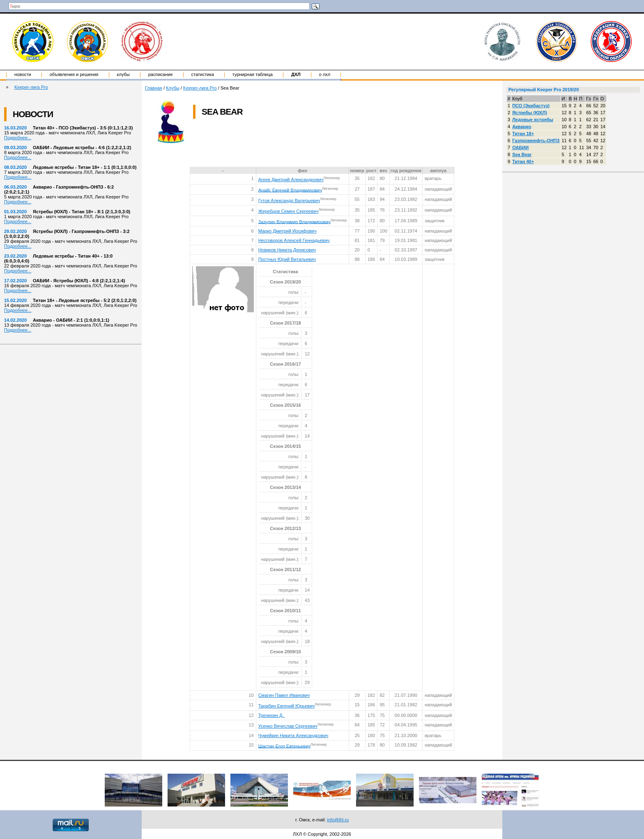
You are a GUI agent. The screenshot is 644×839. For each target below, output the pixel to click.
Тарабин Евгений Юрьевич (286, 706)
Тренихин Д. (272, 715)
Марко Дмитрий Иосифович (287, 231)
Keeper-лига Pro (31, 87)
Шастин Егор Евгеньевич (284, 746)
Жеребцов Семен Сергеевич (289, 211)
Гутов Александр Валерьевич (289, 201)
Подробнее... (18, 138)
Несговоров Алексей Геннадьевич (294, 240)
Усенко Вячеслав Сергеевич (288, 726)
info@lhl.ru (338, 820)
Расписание (161, 74)
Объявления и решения (74, 74)
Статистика (203, 74)
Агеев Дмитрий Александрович (291, 180)
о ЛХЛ (325, 74)
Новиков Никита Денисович (287, 250)
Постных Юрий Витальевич (287, 259)
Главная (154, 88)
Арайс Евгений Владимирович (290, 190)
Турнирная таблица (253, 74)
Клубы (123, 74)
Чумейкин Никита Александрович (293, 735)
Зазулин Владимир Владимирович (294, 221)
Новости (23, 74)
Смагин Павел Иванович (284, 695)
